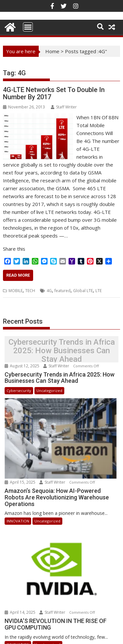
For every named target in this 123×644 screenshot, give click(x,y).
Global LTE (83, 291)
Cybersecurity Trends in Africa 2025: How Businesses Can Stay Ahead (62, 351)
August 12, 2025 (22, 366)
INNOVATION (18, 512)
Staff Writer (64, 107)
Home (52, 51)
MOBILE (16, 291)
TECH (30, 291)
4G (49, 291)
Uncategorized (49, 391)
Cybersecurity (19, 391)
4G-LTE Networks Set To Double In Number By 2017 (54, 93)
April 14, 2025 (20, 596)
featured (62, 291)
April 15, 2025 (20, 474)
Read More (18, 275)
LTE (99, 291)
